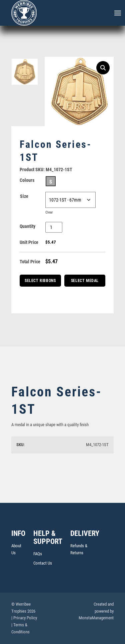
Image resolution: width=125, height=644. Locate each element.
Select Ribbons (40, 281)
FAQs (38, 554)
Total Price (30, 262)
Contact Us (43, 563)
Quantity (27, 226)
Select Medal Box (85, 282)
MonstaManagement (96, 618)
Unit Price (29, 242)
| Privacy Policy (24, 618)
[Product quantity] (54, 227)
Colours (27, 180)
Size (24, 196)
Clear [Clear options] (49, 212)
